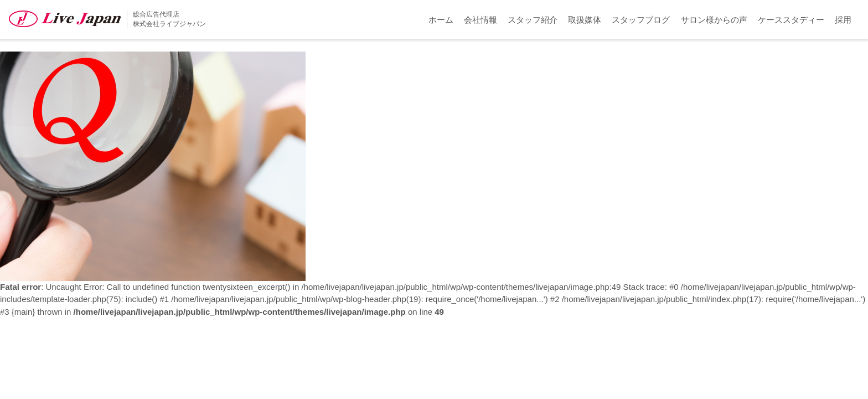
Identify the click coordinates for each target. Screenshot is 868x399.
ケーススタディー (791, 20)
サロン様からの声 (714, 20)
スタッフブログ (641, 20)
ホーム (441, 20)
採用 (843, 20)
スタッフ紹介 (533, 20)
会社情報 (480, 20)
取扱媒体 (585, 20)
